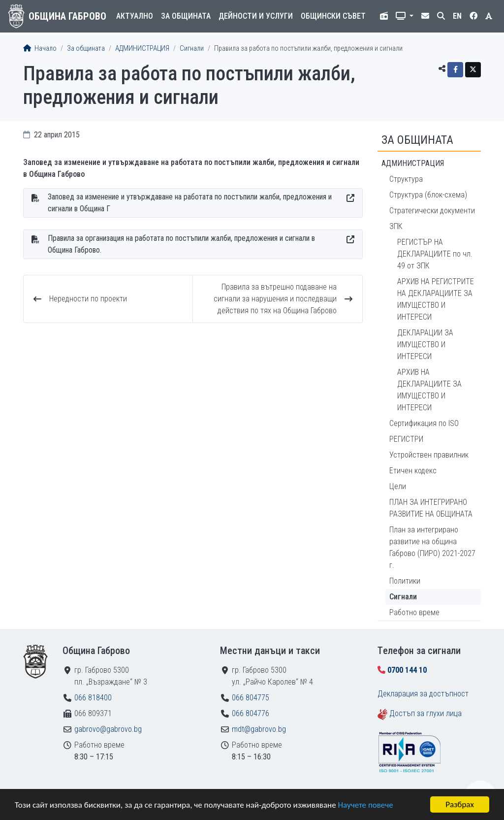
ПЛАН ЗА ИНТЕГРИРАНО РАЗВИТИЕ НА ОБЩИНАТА (431, 508)
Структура (406, 179)
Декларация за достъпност (423, 694)
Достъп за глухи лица (425, 713)
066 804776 (251, 713)
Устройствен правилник (429, 455)
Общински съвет (333, 16)
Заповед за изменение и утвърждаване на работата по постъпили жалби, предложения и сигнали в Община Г (190, 203)
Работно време (414, 612)
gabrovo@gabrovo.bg (108, 729)
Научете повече (365, 805)
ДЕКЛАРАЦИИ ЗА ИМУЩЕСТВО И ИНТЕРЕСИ (425, 344)
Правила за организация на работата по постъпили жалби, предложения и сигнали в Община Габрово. (181, 244)
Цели (398, 486)
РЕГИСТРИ (406, 439)
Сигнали (192, 49)
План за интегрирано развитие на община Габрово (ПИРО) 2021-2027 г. (432, 547)
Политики (405, 581)
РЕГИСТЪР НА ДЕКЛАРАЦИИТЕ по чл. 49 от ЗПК (435, 254)
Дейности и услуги (256, 16)
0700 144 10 (407, 670)
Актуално (135, 16)
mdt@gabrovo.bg (259, 729)
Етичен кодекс (413, 471)
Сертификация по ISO (424, 423)
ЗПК (396, 226)
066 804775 (251, 698)
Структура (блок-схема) (428, 195)
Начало (40, 49)
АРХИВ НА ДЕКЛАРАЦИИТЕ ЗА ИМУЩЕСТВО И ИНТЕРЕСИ (429, 390)
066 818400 (93, 698)
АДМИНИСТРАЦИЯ (142, 49)
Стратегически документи (432, 211)
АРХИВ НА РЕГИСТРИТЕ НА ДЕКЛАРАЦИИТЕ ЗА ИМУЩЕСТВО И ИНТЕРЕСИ (436, 299)
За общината (186, 16)
